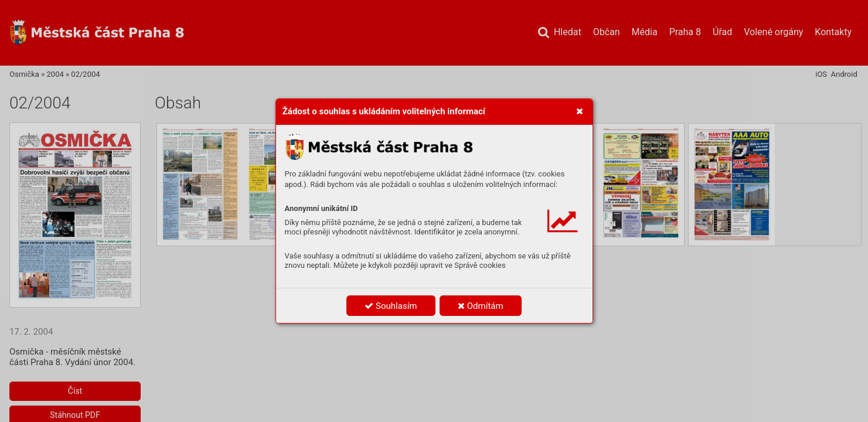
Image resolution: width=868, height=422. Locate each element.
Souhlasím (391, 306)
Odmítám (481, 306)
